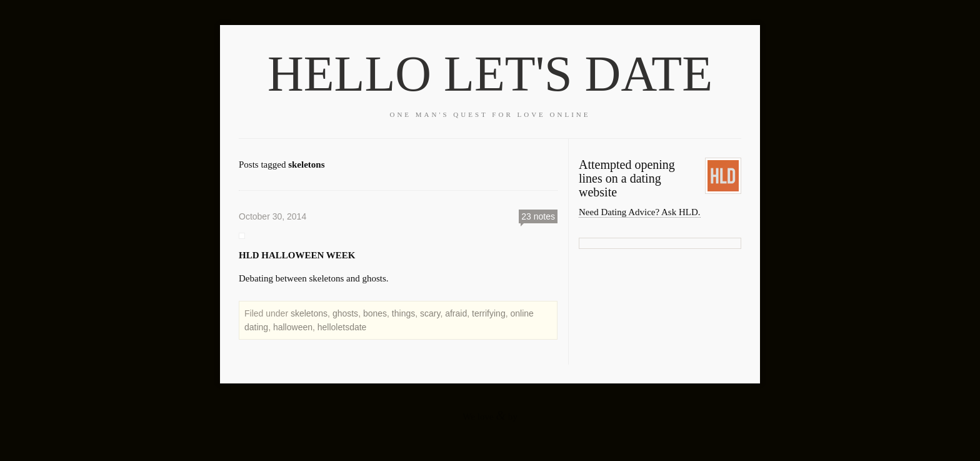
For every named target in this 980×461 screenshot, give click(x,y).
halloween (293, 327)
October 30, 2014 (272, 216)
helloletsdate (342, 327)
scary (430, 313)
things (403, 313)
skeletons (309, 313)
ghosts (345, 313)
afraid (456, 313)
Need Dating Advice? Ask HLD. (640, 212)
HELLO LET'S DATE (490, 74)
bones (375, 313)
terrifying (489, 313)
